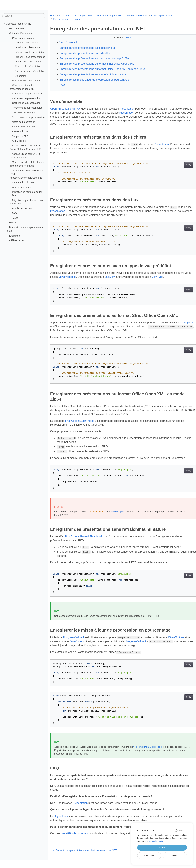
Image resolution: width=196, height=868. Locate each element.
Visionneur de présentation (26, 98)
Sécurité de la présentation (26, 103)
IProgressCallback (74, 641)
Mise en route (16, 28)
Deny (175, 855)
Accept (162, 848)
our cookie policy (156, 841)
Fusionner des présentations (30, 57)
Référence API (17, 240)
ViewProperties (74, 277)
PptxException (118, 516)
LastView (117, 277)
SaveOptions (83, 645)
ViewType (164, 277)
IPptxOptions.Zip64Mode (80, 421)
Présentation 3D (20, 131)
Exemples (14, 236)
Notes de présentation (24, 122)
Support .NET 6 (20, 136)
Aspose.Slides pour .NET (20, 24)
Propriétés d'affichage (23, 112)
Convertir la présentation (28, 66)
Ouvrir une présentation (27, 47)
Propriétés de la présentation (27, 108)
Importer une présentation (29, 62)
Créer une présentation (27, 43)
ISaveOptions (176, 641)
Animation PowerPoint (24, 127)
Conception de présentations (27, 94)
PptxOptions (58, 327)
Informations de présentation (30, 52)
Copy (178, 165)
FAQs (15, 218)
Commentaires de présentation (28, 117)
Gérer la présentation (23, 38)
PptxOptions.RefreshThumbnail (83, 540)
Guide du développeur (21, 33)
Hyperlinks (61, 820)
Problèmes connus (22, 208)
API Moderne (19, 141)
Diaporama (21, 76)
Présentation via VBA (23, 182)
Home (53, 16)
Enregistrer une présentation (30, 71)
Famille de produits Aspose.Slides (77, 16)
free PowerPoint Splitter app (147, 751)
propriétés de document (75, 837)
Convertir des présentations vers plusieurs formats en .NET (85, 858)
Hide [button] (124, 38)
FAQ (14, 213)
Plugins (13, 223)
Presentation (127, 109)
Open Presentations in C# (65, 109)
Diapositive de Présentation (27, 81)
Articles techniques (22, 187)
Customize (149, 855)
